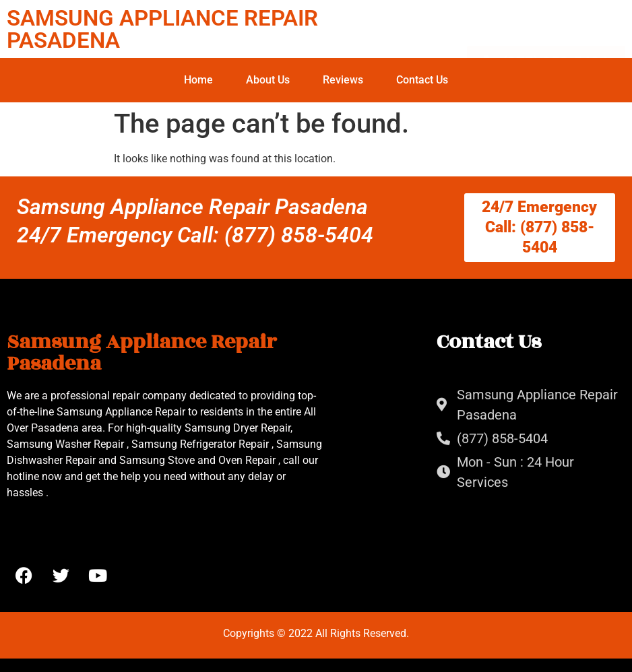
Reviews (343, 80)
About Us (268, 80)
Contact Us (422, 80)
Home (198, 80)
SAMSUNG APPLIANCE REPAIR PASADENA (162, 29)
